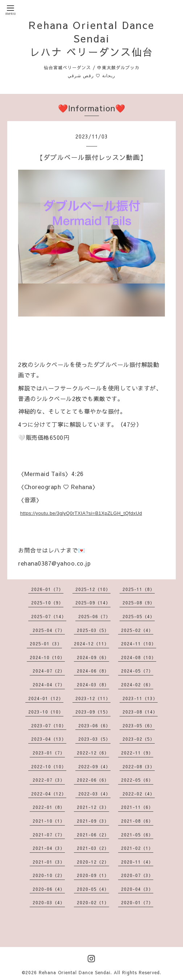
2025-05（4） (139, 616)
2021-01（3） (49, 862)
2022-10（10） (49, 766)
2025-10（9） (47, 603)
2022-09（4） (94, 766)
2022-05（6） (137, 780)
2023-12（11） (93, 698)
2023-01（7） (49, 753)
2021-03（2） (93, 848)
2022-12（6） (93, 753)
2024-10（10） (47, 657)
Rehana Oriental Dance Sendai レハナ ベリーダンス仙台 (92, 38)
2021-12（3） (93, 807)
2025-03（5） (93, 630)
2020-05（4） (93, 889)
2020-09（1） (93, 875)
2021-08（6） (137, 821)
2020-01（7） (137, 902)
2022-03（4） (94, 794)
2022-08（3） (139, 766)
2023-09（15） (93, 712)
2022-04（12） (49, 794)
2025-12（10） (93, 589)
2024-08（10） (139, 657)
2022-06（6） (93, 780)
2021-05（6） (137, 835)
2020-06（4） (49, 889)
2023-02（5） (139, 739)
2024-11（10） (139, 644)
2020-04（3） (137, 889)
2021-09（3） (93, 821)
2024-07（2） (49, 671)
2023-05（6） (139, 725)
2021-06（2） (93, 835)
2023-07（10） (49, 725)
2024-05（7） (137, 671)
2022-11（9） (137, 753)
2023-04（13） (49, 739)
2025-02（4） (137, 630)
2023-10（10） (46, 712)
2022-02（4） (139, 794)
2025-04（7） (49, 630)
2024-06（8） (93, 671)
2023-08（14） (140, 712)
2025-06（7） (94, 616)
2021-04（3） (49, 848)
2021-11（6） (137, 807)
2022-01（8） (49, 807)
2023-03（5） (94, 739)
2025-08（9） (139, 603)
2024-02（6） (137, 685)
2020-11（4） (137, 862)
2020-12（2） (93, 862)
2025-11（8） (139, 589)
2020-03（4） (49, 902)
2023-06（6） (94, 725)
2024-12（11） (91, 644)
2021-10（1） (49, 821)
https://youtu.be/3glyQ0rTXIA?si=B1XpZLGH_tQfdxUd (81, 513)
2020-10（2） (49, 875)
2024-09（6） (93, 657)
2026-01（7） (47, 589)
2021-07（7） (49, 835)
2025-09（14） (93, 603)
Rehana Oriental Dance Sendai (75, 972)
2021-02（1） (137, 848)
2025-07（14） (49, 616)
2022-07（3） (49, 780)
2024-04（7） (49, 685)
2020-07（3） (137, 875)
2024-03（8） (93, 685)
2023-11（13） (140, 698)
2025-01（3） (46, 644)
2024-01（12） (46, 698)
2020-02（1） (93, 902)
